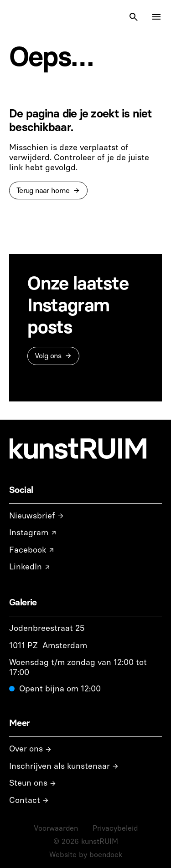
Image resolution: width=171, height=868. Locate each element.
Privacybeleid (115, 828)
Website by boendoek (86, 855)
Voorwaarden (56, 828)
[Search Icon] (134, 17)
